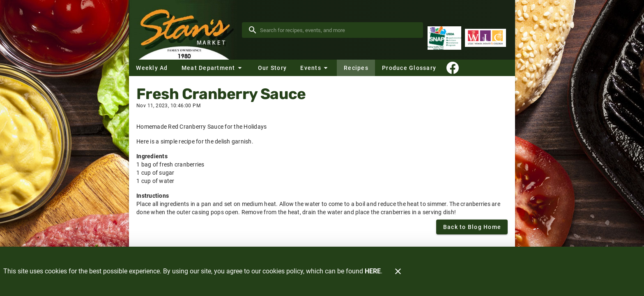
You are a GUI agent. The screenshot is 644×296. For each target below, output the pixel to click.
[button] (213, 68)
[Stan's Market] (185, 30)
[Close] (398, 271)
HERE (373, 271)
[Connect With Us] (453, 68)
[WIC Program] (485, 38)
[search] (338, 30)
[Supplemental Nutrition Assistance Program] (444, 38)
